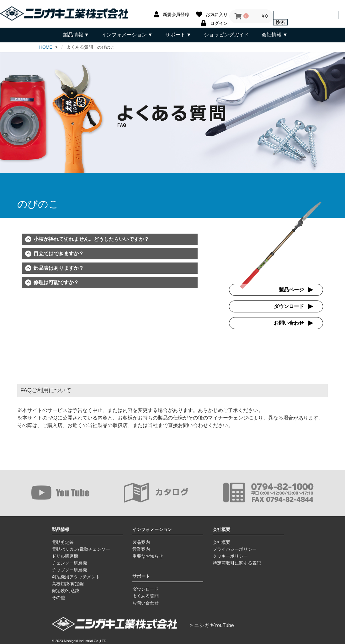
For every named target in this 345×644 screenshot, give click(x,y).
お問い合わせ (289, 322)
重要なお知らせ (148, 555)
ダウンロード (289, 306)
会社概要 (221, 542)
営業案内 (141, 549)
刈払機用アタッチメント (76, 576)
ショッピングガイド (226, 35)
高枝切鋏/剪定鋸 (68, 583)
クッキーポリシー (230, 555)
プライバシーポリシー (235, 549)
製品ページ (291, 289)
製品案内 (141, 542)
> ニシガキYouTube (212, 625)
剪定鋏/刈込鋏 (66, 590)
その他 (58, 597)
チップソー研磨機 (69, 569)
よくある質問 (146, 595)
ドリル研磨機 (65, 555)
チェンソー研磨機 (69, 562)
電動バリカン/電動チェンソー (81, 549)
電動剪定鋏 (63, 542)
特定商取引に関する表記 (237, 562)
